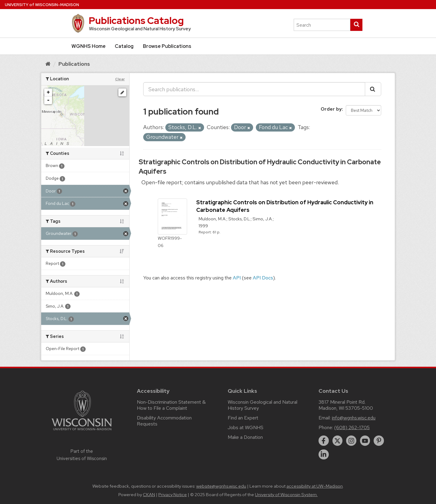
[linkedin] (324, 455)
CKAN (149, 495)
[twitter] (338, 441)
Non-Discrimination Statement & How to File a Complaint (171, 405)
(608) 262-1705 (352, 427)
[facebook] (324, 441)
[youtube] (365, 441)
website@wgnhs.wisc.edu (221, 486)
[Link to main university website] (82, 431)
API (237, 278)
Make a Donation (245, 437)
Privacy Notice (173, 495)
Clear (120, 79)
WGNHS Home (89, 46)
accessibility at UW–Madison (315, 486)
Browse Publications (167, 46)
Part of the (82, 455)
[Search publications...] (254, 89)
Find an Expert (243, 418)
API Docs (263, 278)
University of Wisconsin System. (286, 495)
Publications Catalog (136, 20)
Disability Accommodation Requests (164, 421)
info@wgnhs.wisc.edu (354, 418)
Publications (74, 64)
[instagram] (351, 441)
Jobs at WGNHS (246, 427)
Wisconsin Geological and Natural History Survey (263, 405)
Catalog (124, 46)
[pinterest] (379, 441)
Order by (331, 109)
